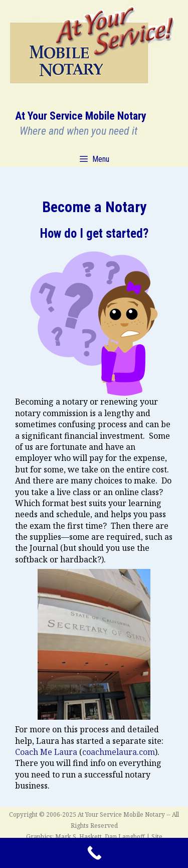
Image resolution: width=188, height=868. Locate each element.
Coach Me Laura (46, 752)
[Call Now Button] (94, 853)
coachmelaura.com (119, 752)
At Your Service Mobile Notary (81, 116)
